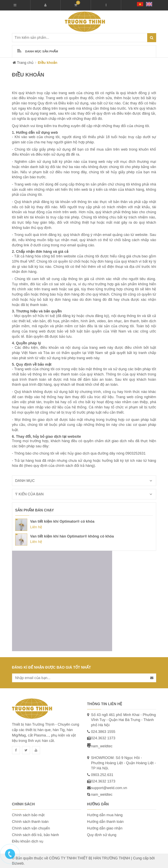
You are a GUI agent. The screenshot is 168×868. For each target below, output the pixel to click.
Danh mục (86, 481)
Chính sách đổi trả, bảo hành (36, 835)
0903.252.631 (102, 775)
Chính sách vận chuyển (31, 828)
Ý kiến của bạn (86, 494)
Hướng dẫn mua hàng (105, 815)
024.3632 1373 (103, 738)
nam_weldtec (102, 746)
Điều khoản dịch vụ (28, 841)
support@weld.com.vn (109, 788)
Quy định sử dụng (102, 835)
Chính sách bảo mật (28, 815)
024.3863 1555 (103, 732)
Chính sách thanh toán (30, 822)
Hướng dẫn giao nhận (105, 828)
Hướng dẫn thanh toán (105, 822)
